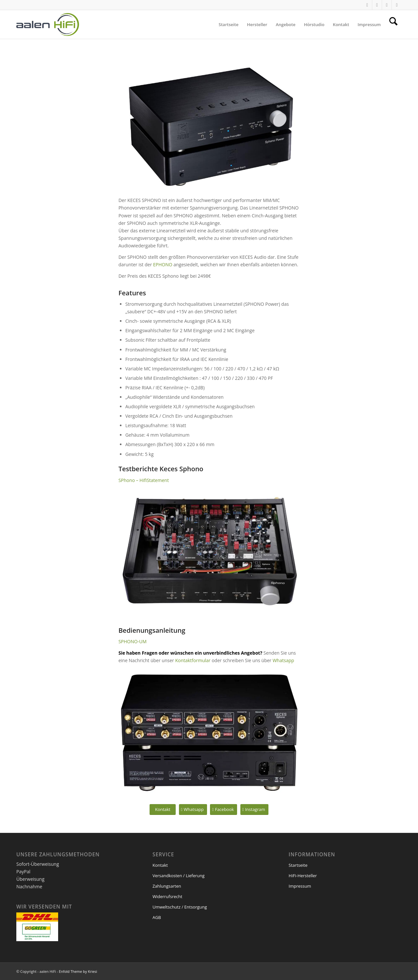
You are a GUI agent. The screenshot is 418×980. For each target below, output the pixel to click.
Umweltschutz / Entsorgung (180, 907)
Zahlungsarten (167, 886)
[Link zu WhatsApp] (367, 5)
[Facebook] (224, 809)
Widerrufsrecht (167, 896)
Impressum (300, 886)
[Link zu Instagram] (377, 5)
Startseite (298, 865)
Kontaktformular (193, 660)
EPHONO (163, 264)
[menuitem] (229, 24)
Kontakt (160, 865)
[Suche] (393, 24)
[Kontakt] (163, 809)
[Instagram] (254, 809)
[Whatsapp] (193, 809)
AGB (157, 917)
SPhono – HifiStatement (144, 480)
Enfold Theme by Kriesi (78, 971)
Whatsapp (283, 660)
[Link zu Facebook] (397, 5)
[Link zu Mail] (387, 5)
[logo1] (48, 24)
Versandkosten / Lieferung (178, 876)
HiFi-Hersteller (303, 876)
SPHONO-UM (133, 641)
